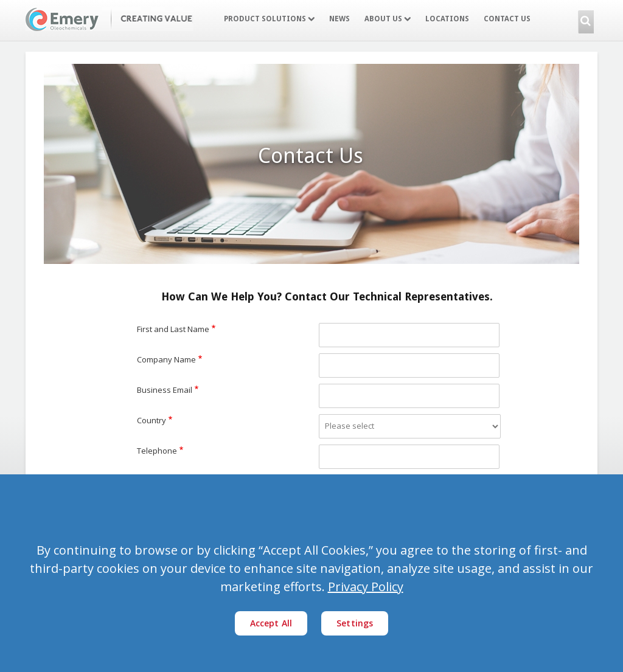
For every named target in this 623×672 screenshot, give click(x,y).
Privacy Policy (366, 587)
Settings (355, 623)
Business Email (165, 390)
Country (151, 420)
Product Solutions (269, 19)
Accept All (271, 623)
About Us (388, 19)
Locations (447, 19)
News (339, 19)
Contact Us (507, 19)
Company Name (166, 359)
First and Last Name (173, 329)
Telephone (157, 451)
